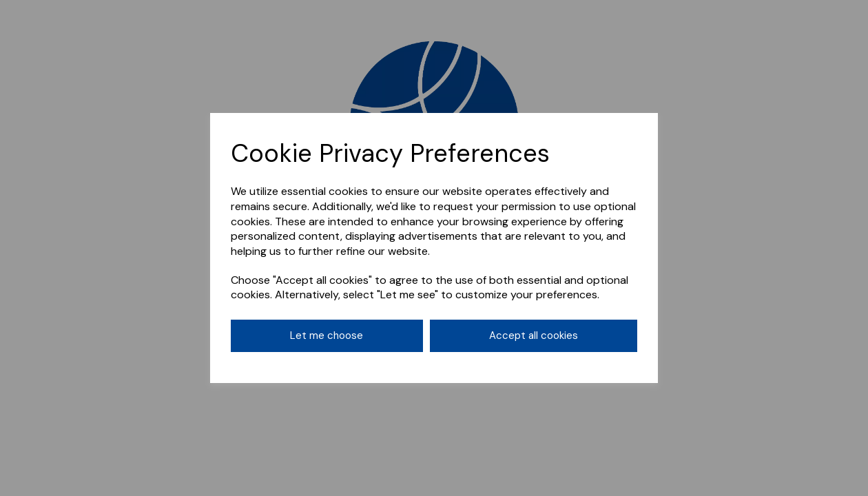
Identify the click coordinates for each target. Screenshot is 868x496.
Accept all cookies (534, 335)
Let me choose (327, 335)
